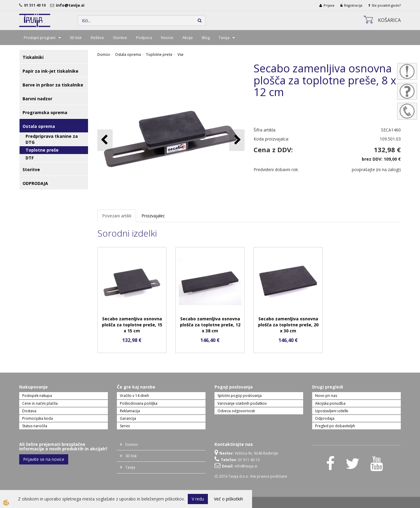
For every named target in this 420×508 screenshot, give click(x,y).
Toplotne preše (42, 150)
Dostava (29, 411)
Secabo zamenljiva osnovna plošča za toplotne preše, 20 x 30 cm (288, 325)
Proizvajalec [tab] (153, 216)
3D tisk (76, 38)
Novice (167, 38)
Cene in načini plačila (40, 403)
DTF (30, 158)
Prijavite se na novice (44, 459)
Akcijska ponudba (330, 403)
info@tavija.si (71, 5)
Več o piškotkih (228, 499)
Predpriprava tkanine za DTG (52, 139)
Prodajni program (40, 38)
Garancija (128, 418)
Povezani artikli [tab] (117, 216)
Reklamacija (130, 411)
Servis (125, 426)
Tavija (224, 38)
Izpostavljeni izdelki (332, 411)
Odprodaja (325, 418)
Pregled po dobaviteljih (335, 426)
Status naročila (35, 426)
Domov (104, 54)
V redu (198, 499)
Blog (206, 38)
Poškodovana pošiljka (139, 403)
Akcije (188, 38)
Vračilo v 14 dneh (134, 396)
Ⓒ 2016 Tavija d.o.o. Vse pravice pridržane (251, 476)
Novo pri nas (326, 396)
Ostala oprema (128, 54)
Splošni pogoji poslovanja (240, 396)
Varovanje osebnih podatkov (242, 403)
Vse (181, 54)
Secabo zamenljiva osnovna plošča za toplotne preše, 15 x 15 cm (132, 325)
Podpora (144, 38)
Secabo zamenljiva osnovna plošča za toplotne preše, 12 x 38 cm (210, 325)
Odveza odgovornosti (236, 411)
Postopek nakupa (37, 396)
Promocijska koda (38, 418)
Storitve (120, 38)
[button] (237, 140)
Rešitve (97, 38)
